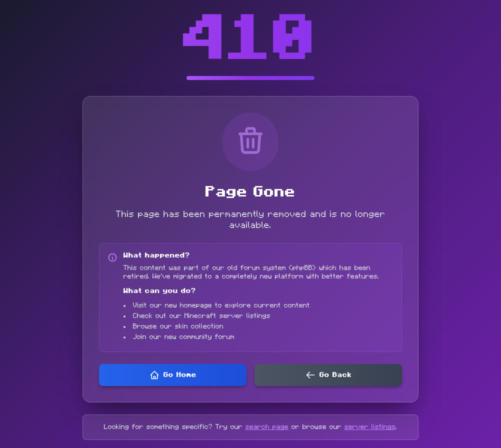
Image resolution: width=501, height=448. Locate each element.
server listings (370, 427)
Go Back (328, 375)
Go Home (173, 375)
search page (267, 427)
